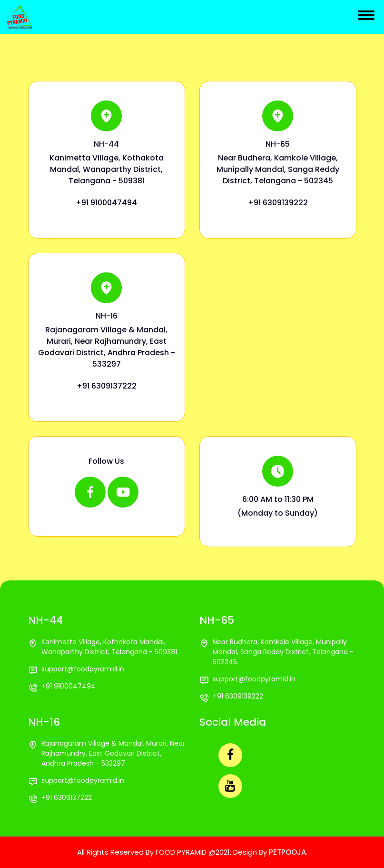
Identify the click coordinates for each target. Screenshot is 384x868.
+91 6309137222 (107, 386)
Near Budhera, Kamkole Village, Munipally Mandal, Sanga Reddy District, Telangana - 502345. (283, 652)
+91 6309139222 (278, 203)
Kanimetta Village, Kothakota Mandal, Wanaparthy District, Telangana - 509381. (110, 647)
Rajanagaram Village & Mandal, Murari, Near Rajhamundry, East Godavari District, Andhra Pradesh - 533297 (113, 753)
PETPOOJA (287, 852)
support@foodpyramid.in (83, 669)
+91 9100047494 (106, 203)
